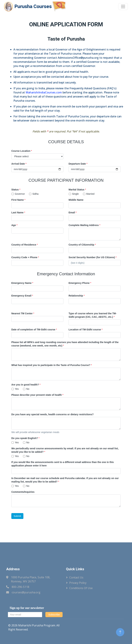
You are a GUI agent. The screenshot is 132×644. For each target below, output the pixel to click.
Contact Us (76, 577)
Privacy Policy (78, 583)
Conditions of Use (81, 588)
